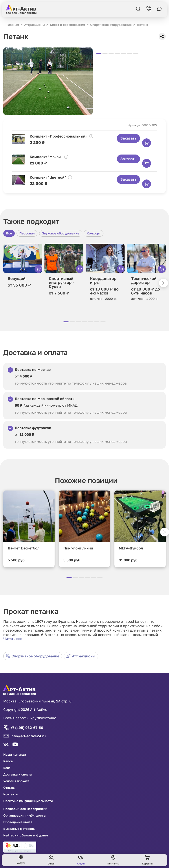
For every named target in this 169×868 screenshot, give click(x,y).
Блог (7, 768)
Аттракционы (81, 656)
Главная (13, 25)
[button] (163, 283)
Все (9, 233)
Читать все (13, 639)
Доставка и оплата (17, 774)
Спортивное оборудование (32, 656)
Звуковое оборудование (61, 233)
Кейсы (8, 761)
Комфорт (94, 233)
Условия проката (16, 781)
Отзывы (9, 788)
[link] (20, 847)
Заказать (128, 138)
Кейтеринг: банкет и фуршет (26, 835)
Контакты (11, 794)
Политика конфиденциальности (28, 801)
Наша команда (15, 755)
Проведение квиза (18, 822)
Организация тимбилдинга (24, 815)
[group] (48, 81)
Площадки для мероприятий (25, 809)
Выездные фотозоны (19, 829)
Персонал (27, 233)
